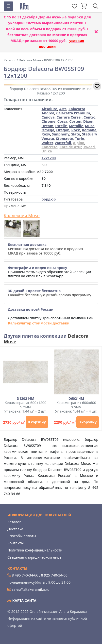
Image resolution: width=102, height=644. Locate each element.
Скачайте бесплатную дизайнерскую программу (50, 293)
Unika (47, 151)
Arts (63, 109)
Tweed (89, 147)
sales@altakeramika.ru (31, 589)
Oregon (63, 130)
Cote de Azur (70, 147)
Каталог (14, 522)
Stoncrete (65, 139)
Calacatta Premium (73, 113)
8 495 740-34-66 (25, 575)
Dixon (88, 121)
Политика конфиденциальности (35, 550)
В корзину (37, 422)
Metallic (76, 126)
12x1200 (49, 158)
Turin (80, 139)
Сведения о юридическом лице (34, 557)
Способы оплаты (22, 536)
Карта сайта (22, 600)
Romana (89, 130)
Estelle (61, 126)
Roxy (46, 134)
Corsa (62, 121)
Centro (90, 117)
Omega (48, 130)
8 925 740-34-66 (54, 575)
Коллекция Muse (22, 216)
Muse (90, 126)
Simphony (61, 134)
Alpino (79, 143)
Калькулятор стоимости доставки (39, 323)
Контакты (16, 543)
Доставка (15, 529)
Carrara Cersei (69, 117)
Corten (75, 121)
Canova (48, 117)
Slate (76, 134)
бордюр (49, 199)
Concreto (50, 147)
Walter (47, 143)
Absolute (50, 109)
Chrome (49, 121)
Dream (48, 126)
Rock (76, 130)
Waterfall (63, 143)
